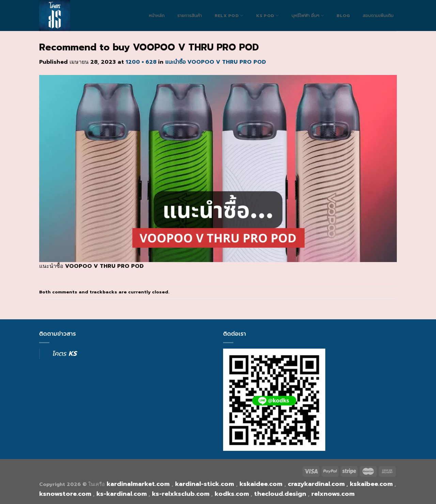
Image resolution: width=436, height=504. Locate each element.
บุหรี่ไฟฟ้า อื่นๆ (308, 16)
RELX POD (229, 16)
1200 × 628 (141, 62)
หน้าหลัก (157, 16)
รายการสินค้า (189, 16)
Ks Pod (268, 16)
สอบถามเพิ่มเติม (378, 16)
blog (343, 16)
